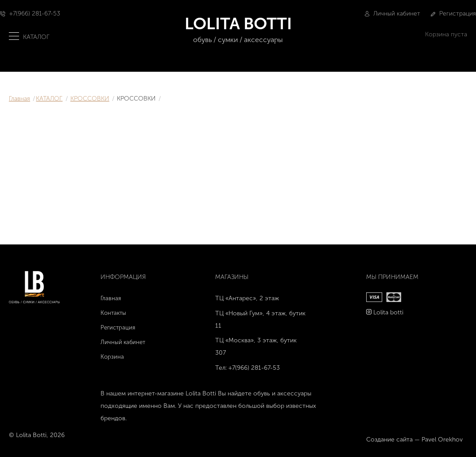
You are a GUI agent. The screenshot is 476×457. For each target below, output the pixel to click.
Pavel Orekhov (442, 440)
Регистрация (453, 14)
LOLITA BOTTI (238, 30)
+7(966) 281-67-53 (35, 14)
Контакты (113, 313)
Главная (19, 99)
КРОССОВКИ (90, 99)
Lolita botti (388, 312)
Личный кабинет (393, 14)
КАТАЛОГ (49, 99)
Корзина (112, 357)
